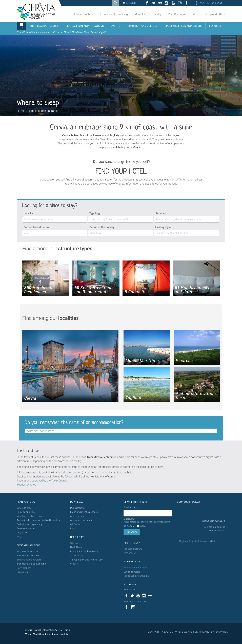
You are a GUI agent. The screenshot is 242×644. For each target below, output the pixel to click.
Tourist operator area (28, 556)
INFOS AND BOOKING (214, 521)
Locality (28, 213)
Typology (95, 213)
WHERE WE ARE (184, 632)
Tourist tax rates (26, 485)
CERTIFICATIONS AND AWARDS (211, 632)
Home (21, 111)
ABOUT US (167, 632)
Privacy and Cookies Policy (84, 551)
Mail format (147, 520)
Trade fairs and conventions (31, 564)
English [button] (132, 3)
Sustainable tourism (27, 551)
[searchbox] (55, 219)
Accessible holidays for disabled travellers (38, 520)
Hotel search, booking (214, 527)
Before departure (26, 528)
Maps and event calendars (84, 512)
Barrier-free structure (37, 227)
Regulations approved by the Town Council (42, 481)
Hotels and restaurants (43, 111)
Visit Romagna (177, 14)
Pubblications (77, 508)
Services (160, 213)
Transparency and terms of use (86, 560)
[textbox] (121, 431)
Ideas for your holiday (148, 14)
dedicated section (71, 472)
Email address (131, 507)
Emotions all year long (114, 14)
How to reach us (83, 14)
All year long (23, 533)
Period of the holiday (102, 227)
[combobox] (55, 219)
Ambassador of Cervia (135, 568)
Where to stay (24, 508)
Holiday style (163, 227)
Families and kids (26, 512)
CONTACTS (154, 632)
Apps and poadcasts (81, 520)
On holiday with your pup (30, 524)
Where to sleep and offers (209, 14)
